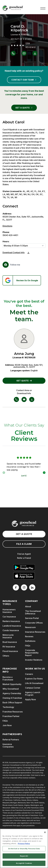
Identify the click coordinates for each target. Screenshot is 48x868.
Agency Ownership (12, 693)
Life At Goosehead (34, 683)
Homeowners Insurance (9, 611)
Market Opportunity (12, 684)
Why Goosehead (11, 689)
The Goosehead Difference (33, 612)
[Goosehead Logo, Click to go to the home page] (13, 8)
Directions (7, 226)
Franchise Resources (13, 712)
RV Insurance (9, 647)
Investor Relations (34, 660)
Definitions (30, 641)
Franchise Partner (11, 716)
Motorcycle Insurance (8, 636)
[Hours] (24, 246)
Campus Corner (33, 688)
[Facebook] (11, 265)
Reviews (29, 636)
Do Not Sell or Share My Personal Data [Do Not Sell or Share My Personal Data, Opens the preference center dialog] (24, 849)
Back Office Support (12, 703)
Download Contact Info (14, 252)
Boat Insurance (10, 642)
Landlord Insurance (12, 626)
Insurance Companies (8, 745)
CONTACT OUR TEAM (24, 80)
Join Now (7, 725)
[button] (43, 8)
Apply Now (30, 699)
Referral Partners (11, 740)
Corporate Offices (34, 623)
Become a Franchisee (8, 678)
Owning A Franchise (12, 698)
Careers (29, 674)
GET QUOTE (24, 381)
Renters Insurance (11, 621)
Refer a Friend (24, 558)
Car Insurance (9, 617)
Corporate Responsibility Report (32, 653)
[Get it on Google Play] (24, 567)
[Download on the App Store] (24, 576)
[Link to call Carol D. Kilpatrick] (13, 53)
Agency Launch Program (33, 694)
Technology (8, 707)
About (28, 606)
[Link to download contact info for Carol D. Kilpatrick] (35, 53)
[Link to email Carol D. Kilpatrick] (24, 53)
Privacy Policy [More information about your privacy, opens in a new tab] (24, 844)
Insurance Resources (35, 632)
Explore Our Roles (34, 679)
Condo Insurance (11, 630)
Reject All (24, 857)
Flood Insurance (10, 651)
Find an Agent (24, 554)
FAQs (28, 646)
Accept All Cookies (24, 864)
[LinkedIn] (32, 587)
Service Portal (32, 618)
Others (6, 656)
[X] (24, 587)
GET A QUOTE (24, 108)
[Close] (45, 833)
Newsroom (30, 627)
